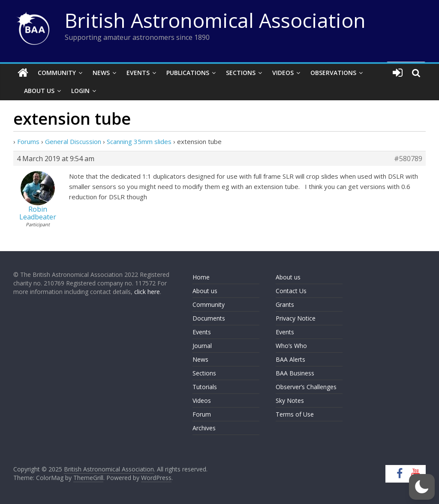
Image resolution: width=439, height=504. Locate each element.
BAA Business (295, 373)
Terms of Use (295, 414)
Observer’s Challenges (306, 387)
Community (57, 73)
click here (147, 292)
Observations (333, 73)
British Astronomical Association (215, 20)
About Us (39, 91)
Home (201, 277)
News (101, 73)
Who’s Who (291, 346)
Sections (241, 73)
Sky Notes (290, 400)
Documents (209, 318)
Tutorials (205, 387)
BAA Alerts (290, 359)
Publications (188, 73)
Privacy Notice (296, 318)
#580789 (408, 159)
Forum (202, 414)
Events (138, 73)
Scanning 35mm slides (139, 141)
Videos (283, 73)
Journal (202, 346)
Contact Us (291, 291)
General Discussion (73, 141)
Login (80, 91)
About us (205, 291)
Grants (285, 304)
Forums (28, 141)
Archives (204, 428)
